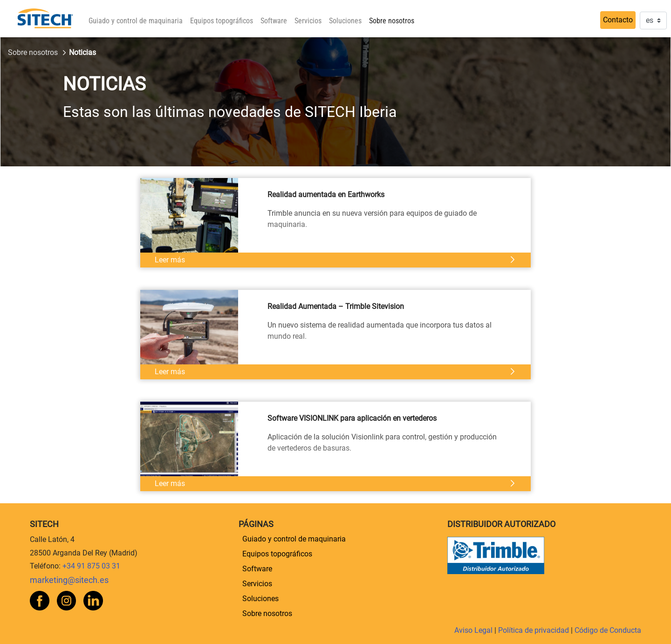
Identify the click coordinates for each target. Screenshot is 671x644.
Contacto (618, 20)
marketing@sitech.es (69, 580)
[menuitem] (136, 21)
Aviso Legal (474, 630)
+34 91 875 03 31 (91, 566)
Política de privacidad (534, 630)
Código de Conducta (608, 630)
